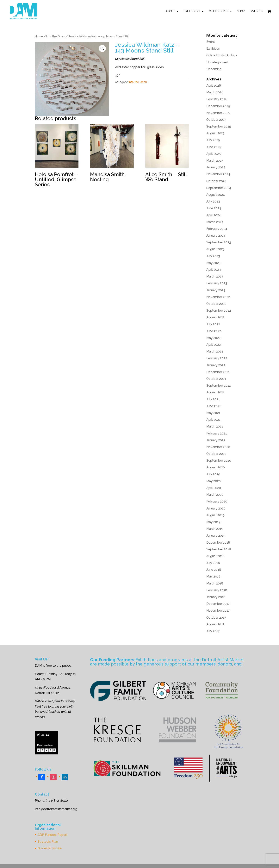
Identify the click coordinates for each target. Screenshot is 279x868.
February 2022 (217, 358)
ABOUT (170, 11)
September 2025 (219, 126)
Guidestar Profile (50, 848)
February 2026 (217, 99)
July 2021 (213, 399)
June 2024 (214, 208)
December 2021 (218, 372)
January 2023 (216, 290)
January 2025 (216, 167)
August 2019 (215, 515)
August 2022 (215, 317)
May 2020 (214, 481)
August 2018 (215, 556)
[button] (102, 48)
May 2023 (213, 263)
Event (211, 42)
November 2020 (218, 447)
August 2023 (215, 249)
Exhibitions (192, 11)
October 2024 (216, 181)
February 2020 (217, 501)
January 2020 (216, 508)
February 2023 (217, 283)
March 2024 (215, 222)
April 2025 (214, 154)
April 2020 (214, 488)
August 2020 (216, 467)
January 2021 (216, 440)
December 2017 (218, 604)
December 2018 (218, 543)
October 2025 (216, 120)
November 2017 (218, 611)
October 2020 (216, 454)
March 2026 (215, 92)
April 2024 (214, 215)
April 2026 (214, 86)
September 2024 (219, 188)
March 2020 (215, 495)
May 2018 (213, 576)
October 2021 (216, 379)
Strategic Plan (48, 842)
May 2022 (213, 338)
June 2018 (214, 570)
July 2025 (213, 140)
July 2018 (213, 563)
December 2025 (218, 106)
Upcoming (214, 69)
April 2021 (213, 420)
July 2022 (213, 324)
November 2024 (218, 174)
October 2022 (216, 304)
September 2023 (219, 242)
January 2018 (216, 597)
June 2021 (214, 406)
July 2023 (213, 256)
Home (39, 36)
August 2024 (216, 195)
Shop (241, 11)
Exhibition (213, 49)
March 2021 (215, 426)
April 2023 (214, 270)
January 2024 (216, 236)
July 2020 (213, 474)
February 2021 (217, 433)
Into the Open (56, 36)
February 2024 (217, 229)
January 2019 (216, 536)
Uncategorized (217, 62)
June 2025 (214, 147)
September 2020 (219, 461)
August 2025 (215, 133)
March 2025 (215, 161)
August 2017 (215, 624)
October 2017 (216, 618)
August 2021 (215, 392)
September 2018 (219, 549)
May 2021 (213, 413)
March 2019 (215, 529)
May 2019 (213, 522)
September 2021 (219, 386)
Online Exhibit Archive (222, 55)
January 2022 (216, 365)
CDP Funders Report (53, 835)
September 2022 (219, 311)
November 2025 (218, 113)
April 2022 (214, 345)
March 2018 (215, 583)
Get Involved (219, 11)
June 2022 (214, 331)
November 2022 (218, 297)
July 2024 (213, 201)
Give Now (257, 11)
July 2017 (213, 631)
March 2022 (215, 351)
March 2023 (215, 276)
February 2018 (217, 590)
